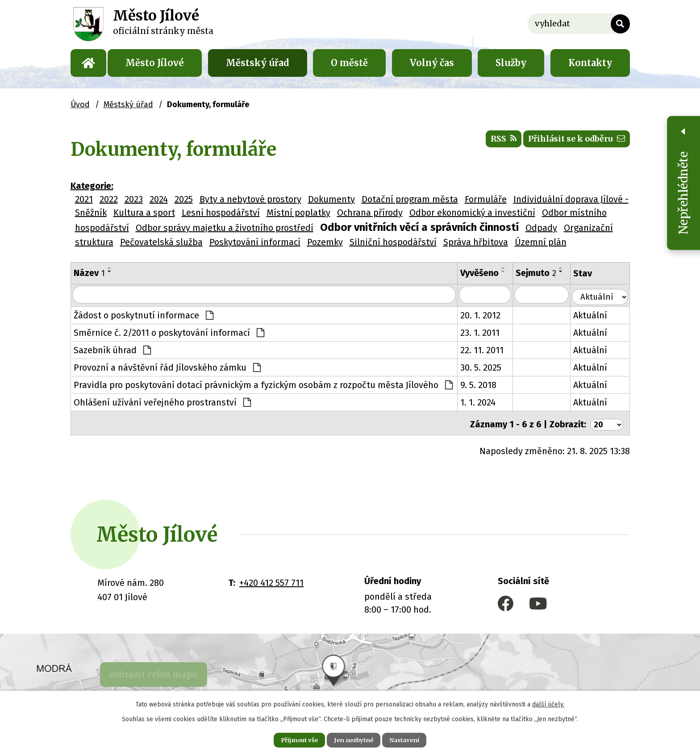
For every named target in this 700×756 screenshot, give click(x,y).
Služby (511, 63)
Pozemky (325, 242)
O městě (349, 63)
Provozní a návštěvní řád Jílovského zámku (167, 367)
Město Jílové (155, 63)
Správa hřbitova (476, 242)
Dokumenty (331, 199)
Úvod (88, 63)
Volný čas (432, 63)
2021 (84, 199)
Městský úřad (258, 63)
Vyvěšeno (485, 273)
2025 (184, 199)
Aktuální (597, 315)
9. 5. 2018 (484, 384)
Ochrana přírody (370, 213)
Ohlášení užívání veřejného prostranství (162, 402)
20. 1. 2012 (486, 315)
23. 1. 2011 (485, 332)
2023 (134, 199)
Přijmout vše (291, 739)
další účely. (548, 703)
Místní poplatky (298, 213)
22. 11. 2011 (487, 350)
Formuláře (486, 199)
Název (89, 273)
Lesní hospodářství (221, 213)
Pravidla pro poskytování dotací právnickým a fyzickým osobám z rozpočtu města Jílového (263, 384)
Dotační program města (410, 199)
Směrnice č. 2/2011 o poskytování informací (169, 332)
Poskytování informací (255, 242)
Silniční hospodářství (393, 242)
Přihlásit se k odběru (570, 143)
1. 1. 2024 (483, 402)
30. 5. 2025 (486, 367)
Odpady (541, 228)
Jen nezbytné (354, 739)
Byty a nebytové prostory (250, 199)
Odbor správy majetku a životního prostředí (225, 228)
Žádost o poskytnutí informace (144, 315)
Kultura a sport (144, 213)
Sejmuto (542, 273)
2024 (159, 199)
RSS (485, 143)
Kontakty (590, 63)
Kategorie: (92, 186)
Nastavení (412, 739)
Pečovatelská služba (161, 242)
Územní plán (541, 242)
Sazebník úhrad (112, 350)
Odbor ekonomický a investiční (472, 213)
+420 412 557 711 (271, 580)
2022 (109, 199)
